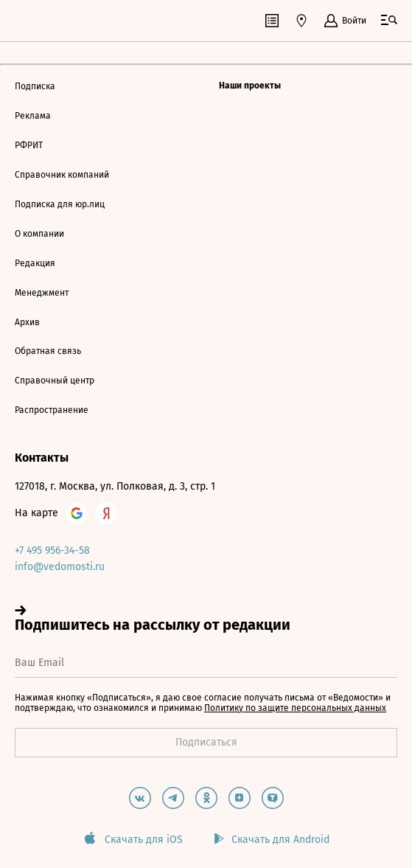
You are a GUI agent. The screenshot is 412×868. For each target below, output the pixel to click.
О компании (39, 234)
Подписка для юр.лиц (60, 204)
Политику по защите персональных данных (295, 708)
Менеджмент (42, 293)
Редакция (35, 263)
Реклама (33, 116)
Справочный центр (55, 381)
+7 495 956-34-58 (52, 551)
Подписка (35, 86)
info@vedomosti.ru (60, 567)
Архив (27, 322)
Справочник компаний (62, 175)
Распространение (52, 410)
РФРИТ (29, 145)
